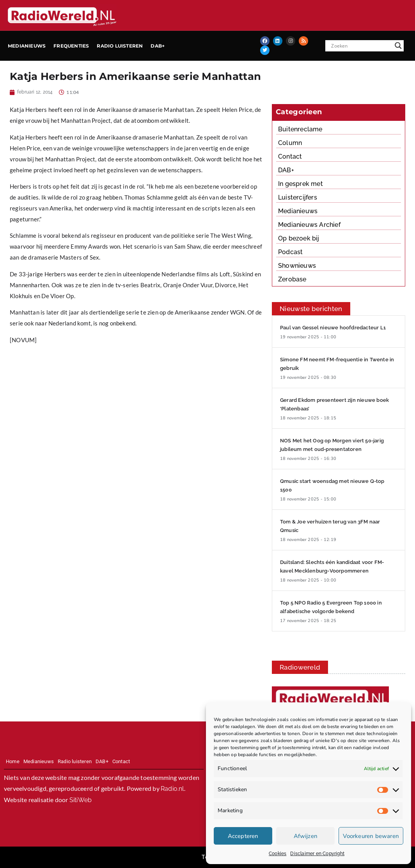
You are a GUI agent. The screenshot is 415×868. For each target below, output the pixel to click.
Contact (290, 156)
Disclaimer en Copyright (317, 854)
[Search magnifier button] (398, 46)
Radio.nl (172, 789)
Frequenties (71, 46)
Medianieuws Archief (309, 225)
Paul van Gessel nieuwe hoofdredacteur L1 (333, 328)
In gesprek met (301, 184)
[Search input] (361, 46)
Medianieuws (27, 46)
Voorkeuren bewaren (371, 836)
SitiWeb (81, 800)
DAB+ (158, 46)
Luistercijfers (298, 197)
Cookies (278, 854)
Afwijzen (306, 836)
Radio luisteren (120, 46)
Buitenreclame (300, 129)
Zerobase (292, 279)
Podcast (290, 252)
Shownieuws (297, 266)
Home (13, 761)
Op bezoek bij (299, 238)
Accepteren (243, 836)
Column (290, 143)
